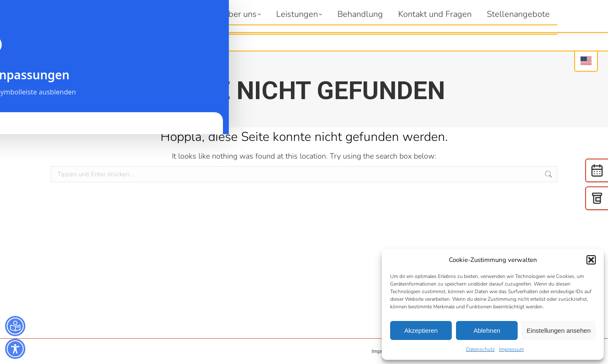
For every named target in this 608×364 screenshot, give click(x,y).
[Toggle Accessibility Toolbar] (15, 349)
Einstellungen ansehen (559, 330)
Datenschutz (480, 349)
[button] (591, 260)
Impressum (512, 349)
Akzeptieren (421, 330)
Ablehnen (487, 330)
